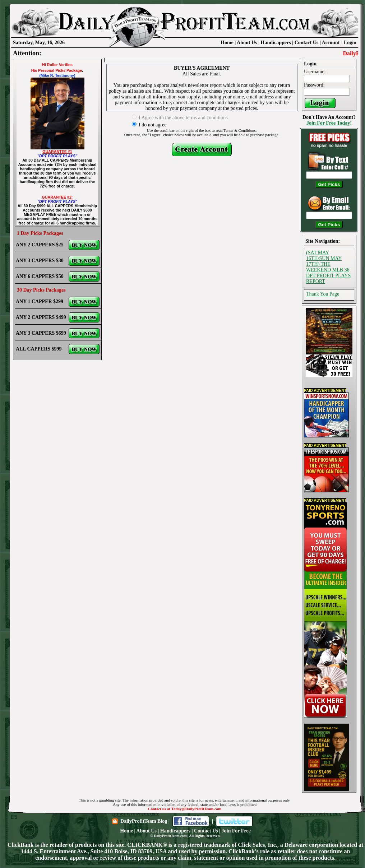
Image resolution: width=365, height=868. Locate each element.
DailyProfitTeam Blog (144, 821)
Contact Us (307, 43)
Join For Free (236, 831)
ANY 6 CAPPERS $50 (40, 276)
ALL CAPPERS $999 (39, 349)
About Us (247, 43)
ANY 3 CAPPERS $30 (40, 261)
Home (227, 43)
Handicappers (276, 43)
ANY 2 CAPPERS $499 (41, 317)
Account (331, 43)
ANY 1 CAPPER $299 (40, 301)
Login (350, 43)
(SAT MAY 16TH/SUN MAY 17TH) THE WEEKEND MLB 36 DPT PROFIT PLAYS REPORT (328, 267)
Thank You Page (323, 294)
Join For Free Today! (329, 123)
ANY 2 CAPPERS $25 (40, 245)
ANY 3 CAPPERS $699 (41, 333)
